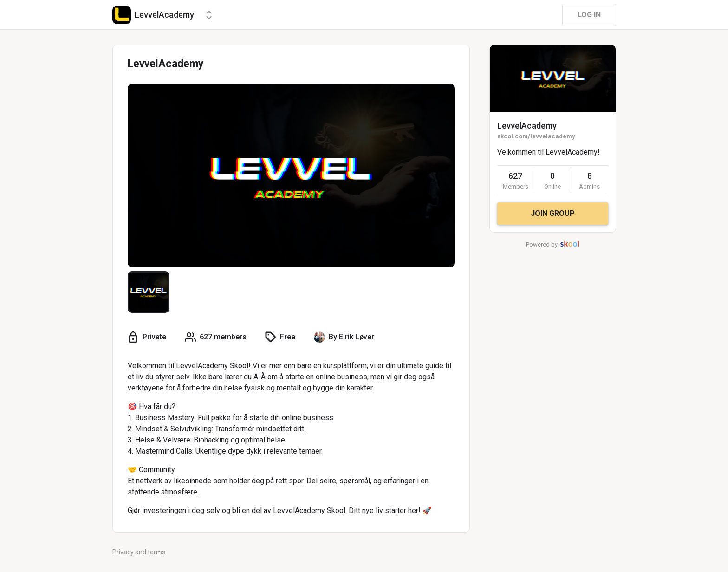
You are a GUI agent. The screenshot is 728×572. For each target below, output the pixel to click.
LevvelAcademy (527, 126)
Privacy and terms (139, 552)
